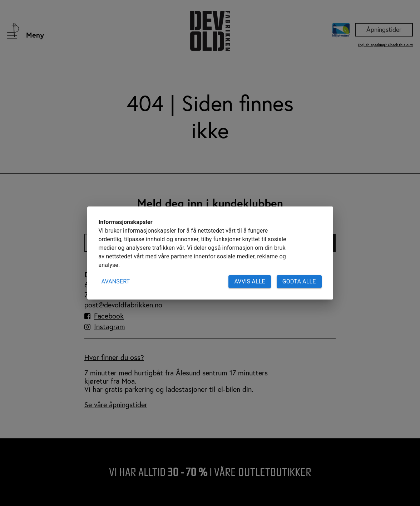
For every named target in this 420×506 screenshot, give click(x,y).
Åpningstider (384, 29)
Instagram (110, 327)
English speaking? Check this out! (385, 45)
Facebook (109, 316)
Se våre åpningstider (116, 405)
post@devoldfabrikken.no (123, 305)
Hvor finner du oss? (114, 357)
